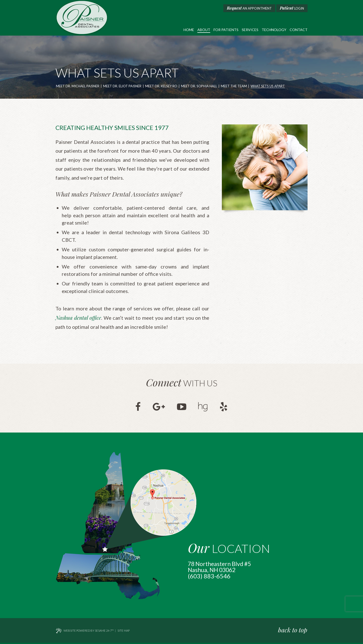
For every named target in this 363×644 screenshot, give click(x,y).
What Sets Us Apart (268, 86)
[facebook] (137, 407)
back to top (293, 631)
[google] (158, 407)
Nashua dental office (78, 319)
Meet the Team (234, 86)
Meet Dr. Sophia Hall (199, 86)
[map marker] (163, 504)
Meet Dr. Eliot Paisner (122, 86)
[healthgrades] (204, 407)
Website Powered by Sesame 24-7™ (85, 632)
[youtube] (182, 407)
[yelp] (225, 407)
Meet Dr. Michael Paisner (78, 86)
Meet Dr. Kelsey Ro (161, 86)
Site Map (124, 632)
